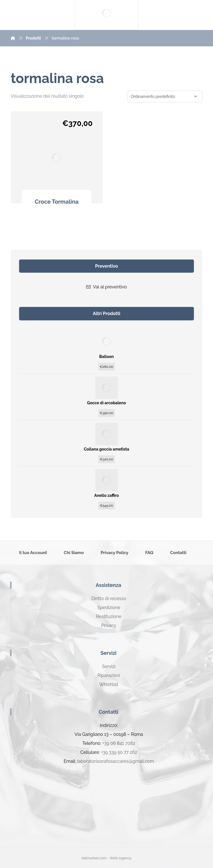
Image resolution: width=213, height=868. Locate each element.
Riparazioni (109, 675)
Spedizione (109, 608)
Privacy (109, 625)
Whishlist (109, 684)
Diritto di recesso (109, 599)
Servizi (109, 666)
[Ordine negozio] (165, 97)
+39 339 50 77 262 (119, 752)
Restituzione (109, 616)
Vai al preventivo (106, 287)
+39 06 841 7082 (119, 743)
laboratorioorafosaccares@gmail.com (116, 761)
